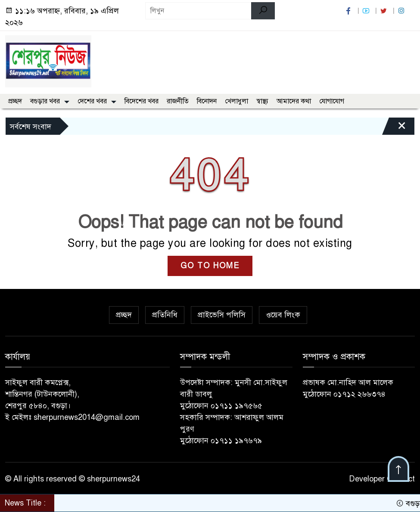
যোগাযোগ (332, 101)
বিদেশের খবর (142, 101)
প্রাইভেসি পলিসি (222, 315)
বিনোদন (207, 101)
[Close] (394, 128)
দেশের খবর (92, 101)
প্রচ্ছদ (15, 101)
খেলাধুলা (236, 101)
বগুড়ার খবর (45, 101)
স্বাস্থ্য (262, 101)
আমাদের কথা (294, 101)
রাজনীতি (178, 101)
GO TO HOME (210, 266)
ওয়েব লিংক (283, 315)
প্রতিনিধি (165, 315)
